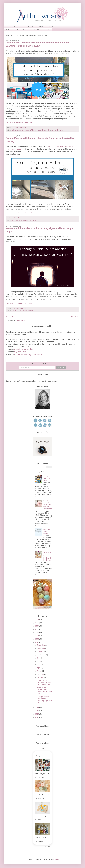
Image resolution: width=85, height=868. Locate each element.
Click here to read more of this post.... (20, 123)
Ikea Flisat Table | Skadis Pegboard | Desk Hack (47, 556)
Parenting (31, 311)
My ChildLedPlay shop (13, 30)
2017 (37, 711)
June (39, 661)
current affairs (29, 130)
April (39, 668)
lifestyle (14, 311)
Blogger (56, 860)
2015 (37, 717)
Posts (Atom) (21, 321)
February (41, 674)
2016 (37, 714)
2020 (37, 639)
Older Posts (74, 317)
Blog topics (15, 27)
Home (7, 27)
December (41, 645)
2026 (37, 620)
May (39, 665)
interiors (19, 220)
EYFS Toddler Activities (43, 130)
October (40, 652)
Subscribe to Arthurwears (42, 364)
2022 (37, 633)
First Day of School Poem (48, 531)
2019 (37, 642)
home (14, 220)
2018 (37, 708)
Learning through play (29, 27)
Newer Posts (11, 317)
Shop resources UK (29, 30)
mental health (22, 311)
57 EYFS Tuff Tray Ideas (47, 478)
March (40, 671)
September (42, 655)
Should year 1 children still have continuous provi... (44, 682)
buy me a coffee (20, 352)
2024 (37, 626)
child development (18, 130)
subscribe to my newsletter (24, 349)
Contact (60, 27)
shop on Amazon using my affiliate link (28, 355)
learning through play (58, 130)
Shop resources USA (44, 30)
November (41, 648)
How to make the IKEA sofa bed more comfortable (48, 505)
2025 (37, 623)
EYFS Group (42, 27)
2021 (37, 636)
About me (52, 27)
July (39, 658)
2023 (37, 629)
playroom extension (29, 220)
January (40, 677)
